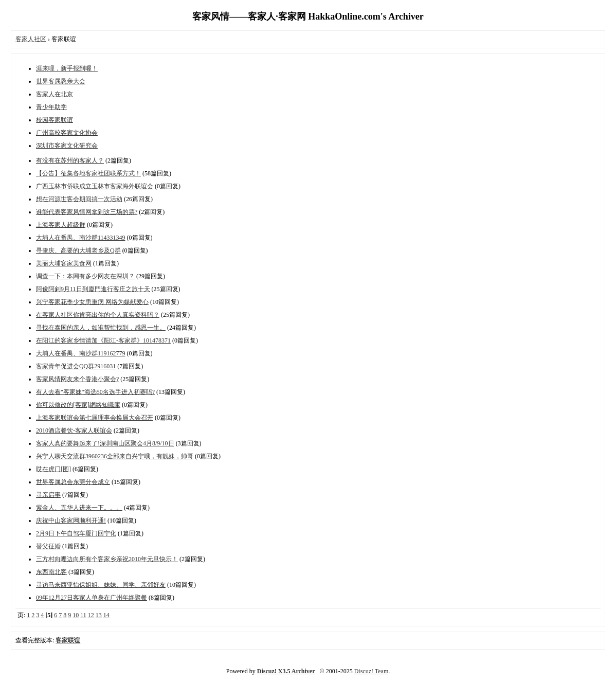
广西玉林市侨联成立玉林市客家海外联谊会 (95, 186)
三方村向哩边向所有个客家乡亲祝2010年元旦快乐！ (107, 559)
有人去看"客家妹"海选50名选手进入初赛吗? (95, 392)
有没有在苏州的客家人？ (70, 160)
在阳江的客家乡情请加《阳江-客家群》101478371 (103, 340)
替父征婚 (48, 546)
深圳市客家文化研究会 (67, 146)
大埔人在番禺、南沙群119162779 (81, 353)
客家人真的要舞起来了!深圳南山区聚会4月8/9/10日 (105, 443)
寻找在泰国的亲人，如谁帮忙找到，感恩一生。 (101, 328)
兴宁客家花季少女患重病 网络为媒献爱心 (92, 302)
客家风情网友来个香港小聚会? (77, 379)
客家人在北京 (55, 94)
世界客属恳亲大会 (61, 81)
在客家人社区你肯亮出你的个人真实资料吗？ (98, 315)
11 (83, 615)
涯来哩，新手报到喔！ (67, 68)
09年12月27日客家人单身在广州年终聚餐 (92, 598)
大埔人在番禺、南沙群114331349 (81, 238)
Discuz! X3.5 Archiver (286, 671)
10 (76, 615)
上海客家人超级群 (61, 225)
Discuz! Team (372, 671)
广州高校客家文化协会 (67, 133)
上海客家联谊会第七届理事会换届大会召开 (95, 418)
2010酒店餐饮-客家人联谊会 (74, 430)
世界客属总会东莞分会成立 (73, 482)
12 (91, 615)
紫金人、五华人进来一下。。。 (79, 508)
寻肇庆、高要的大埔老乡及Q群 (78, 250)
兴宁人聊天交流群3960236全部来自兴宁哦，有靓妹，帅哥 (115, 456)
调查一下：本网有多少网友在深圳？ (85, 276)
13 (99, 615)
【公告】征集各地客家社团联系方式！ (88, 173)
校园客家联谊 (55, 120)
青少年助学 (51, 107)
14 (106, 615)
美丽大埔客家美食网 (64, 263)
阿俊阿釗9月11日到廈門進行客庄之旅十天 (93, 289)
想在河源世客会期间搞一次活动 (79, 199)
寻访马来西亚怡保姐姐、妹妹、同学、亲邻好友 (101, 585)
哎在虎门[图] (53, 469)
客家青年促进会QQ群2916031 (76, 366)
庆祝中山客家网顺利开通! (71, 520)
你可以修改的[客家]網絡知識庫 (78, 405)
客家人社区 (31, 39)
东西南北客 (51, 572)
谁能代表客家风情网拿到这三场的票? (87, 212)
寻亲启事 (48, 495)
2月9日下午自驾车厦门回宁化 (76, 533)
